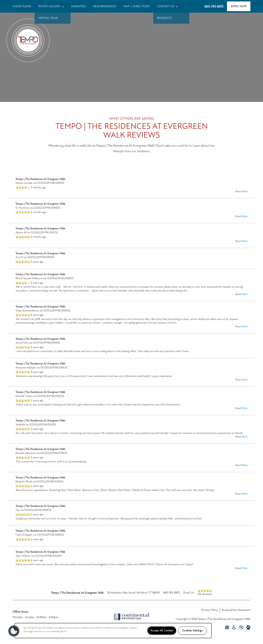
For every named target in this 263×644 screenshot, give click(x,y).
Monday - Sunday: (24, 617)
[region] (113, 631)
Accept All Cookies (162, 631)
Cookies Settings (192, 631)
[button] (239, 6)
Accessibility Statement (236, 610)
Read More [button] (241, 191)
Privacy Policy (210, 610)
